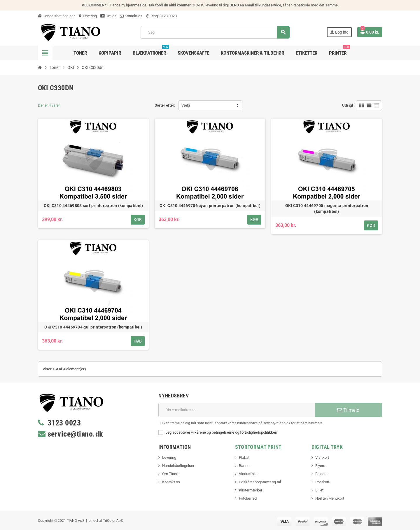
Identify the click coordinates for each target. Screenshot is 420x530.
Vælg (186, 105)
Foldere (321, 474)
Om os (108, 16)
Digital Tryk (327, 447)
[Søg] (215, 32)
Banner (245, 466)
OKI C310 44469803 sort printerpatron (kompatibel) (93, 206)
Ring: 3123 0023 (161, 16)
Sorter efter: (165, 105)
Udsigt (348, 105)
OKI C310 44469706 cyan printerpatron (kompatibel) (210, 206)
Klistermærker (251, 490)
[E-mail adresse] (237, 410)
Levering (87, 16)
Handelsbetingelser (56, 16)
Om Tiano (170, 474)
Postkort (322, 482)
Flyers (320, 466)
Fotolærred (248, 498)
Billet (319, 490)
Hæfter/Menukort (330, 498)
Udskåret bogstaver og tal (260, 482)
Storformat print (258, 447)
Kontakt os (131, 16)
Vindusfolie (248, 474)
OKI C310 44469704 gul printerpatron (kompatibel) (93, 327)
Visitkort (322, 457)
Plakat (244, 457)
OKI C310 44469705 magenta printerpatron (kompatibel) (327, 208)
